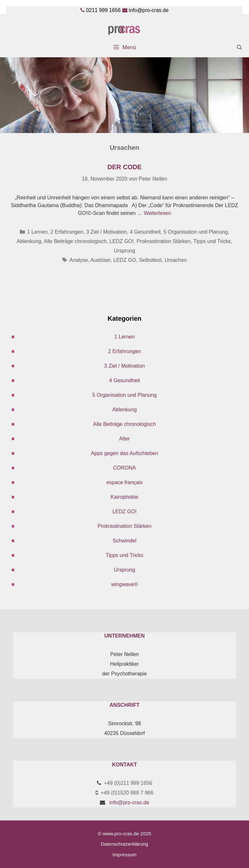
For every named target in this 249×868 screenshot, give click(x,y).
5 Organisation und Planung (196, 232)
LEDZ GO (125, 260)
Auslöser (100, 260)
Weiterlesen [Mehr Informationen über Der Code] (157, 213)
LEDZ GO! (122, 241)
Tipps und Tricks (212, 241)
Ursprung (124, 251)
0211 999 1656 (103, 10)
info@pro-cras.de (149, 10)
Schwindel (125, 541)
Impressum (124, 855)
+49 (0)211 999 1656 (128, 783)
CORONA (124, 468)
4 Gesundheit (145, 232)
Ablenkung (29, 241)
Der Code (124, 167)
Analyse (79, 260)
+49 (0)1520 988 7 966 (127, 793)
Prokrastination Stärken (163, 241)
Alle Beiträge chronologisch (75, 241)
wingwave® (124, 584)
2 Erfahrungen (67, 232)
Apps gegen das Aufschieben (124, 453)
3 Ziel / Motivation (107, 232)
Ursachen (176, 260)
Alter (125, 439)
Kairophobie (124, 497)
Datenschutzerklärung (124, 844)
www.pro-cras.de (121, 834)
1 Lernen (37, 232)
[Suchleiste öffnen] (239, 48)
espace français (124, 482)
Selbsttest (150, 260)
